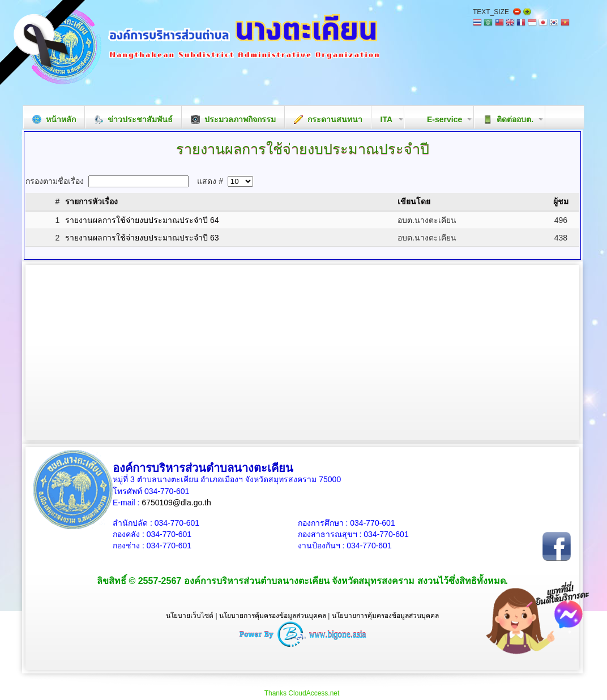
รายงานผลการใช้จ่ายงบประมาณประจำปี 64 (142, 220)
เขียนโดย (414, 201)
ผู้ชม (561, 201)
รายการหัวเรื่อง (91, 201)
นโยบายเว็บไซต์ (190, 616)
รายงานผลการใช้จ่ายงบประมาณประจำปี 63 (142, 238)
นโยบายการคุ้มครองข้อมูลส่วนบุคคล (273, 616)
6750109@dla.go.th (176, 503)
